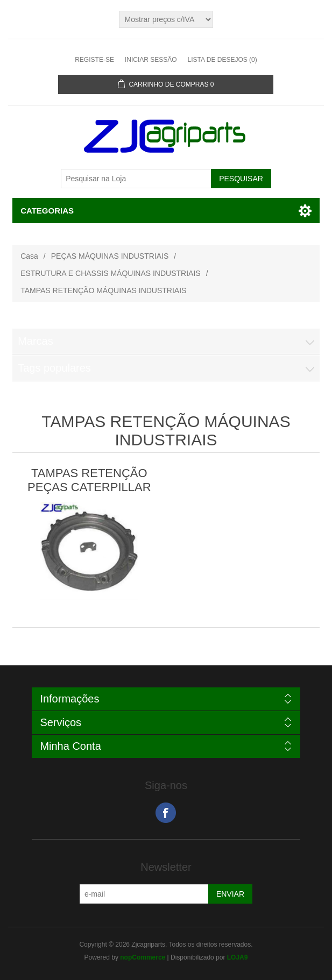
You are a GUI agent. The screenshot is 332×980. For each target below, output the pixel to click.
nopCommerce (143, 957)
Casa (29, 256)
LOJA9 (238, 957)
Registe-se (94, 60)
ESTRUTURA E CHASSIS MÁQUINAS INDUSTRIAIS (111, 273)
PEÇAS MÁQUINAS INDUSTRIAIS (110, 256)
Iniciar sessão (151, 60)
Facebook (166, 813)
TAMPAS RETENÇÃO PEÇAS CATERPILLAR (89, 480)
